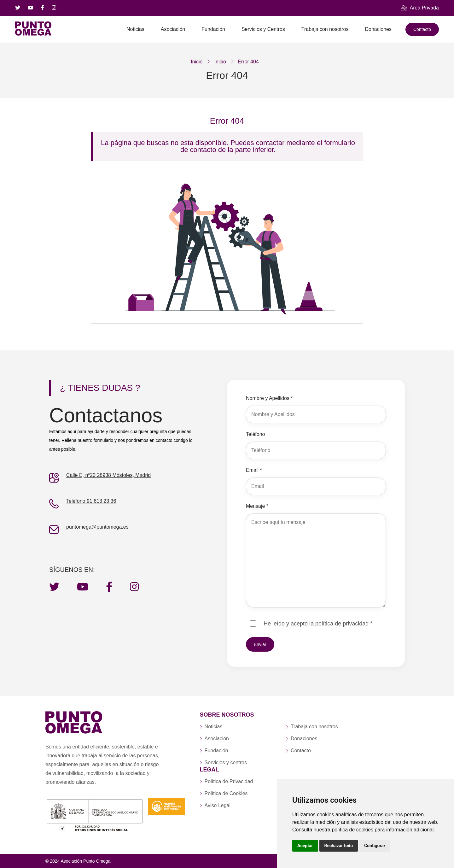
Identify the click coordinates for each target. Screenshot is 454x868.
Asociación (173, 29)
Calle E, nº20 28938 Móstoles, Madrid (108, 475)
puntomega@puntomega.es (97, 527)
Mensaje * (257, 506)
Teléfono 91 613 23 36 (91, 501)
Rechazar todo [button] (339, 846)
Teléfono (256, 434)
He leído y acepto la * (318, 624)
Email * (254, 470)
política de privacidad (342, 624)
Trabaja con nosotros (325, 29)
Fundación (213, 29)
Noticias (135, 29)
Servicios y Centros (263, 29)
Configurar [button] (375, 846)
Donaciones (378, 29)
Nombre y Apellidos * (269, 398)
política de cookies (352, 830)
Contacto (422, 29)
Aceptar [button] (305, 846)
